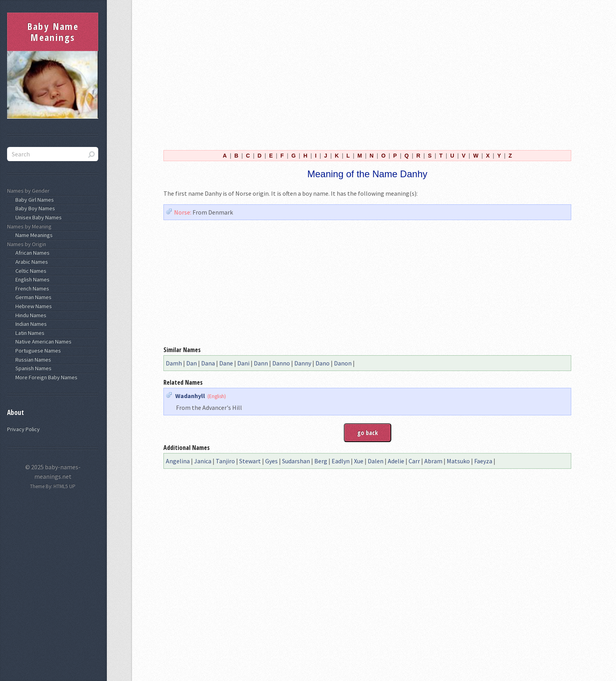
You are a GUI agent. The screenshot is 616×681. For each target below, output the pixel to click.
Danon (343, 363)
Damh (174, 363)
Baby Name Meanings (53, 32)
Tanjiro (225, 461)
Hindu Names (30, 315)
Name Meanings (33, 235)
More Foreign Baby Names (45, 377)
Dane (226, 363)
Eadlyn (341, 461)
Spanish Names (32, 368)
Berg (321, 461)
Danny (303, 363)
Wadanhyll (190, 396)
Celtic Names (30, 271)
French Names (31, 288)
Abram (433, 461)
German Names (32, 297)
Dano (323, 363)
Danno (281, 363)
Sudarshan (296, 461)
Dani (243, 363)
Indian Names (30, 324)
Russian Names (32, 360)
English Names (31, 279)
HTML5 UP (64, 486)
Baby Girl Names (33, 200)
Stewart (250, 461)
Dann (261, 363)
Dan (192, 363)
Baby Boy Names (34, 208)
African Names (31, 253)
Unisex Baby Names (37, 217)
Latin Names (29, 333)
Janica (203, 461)
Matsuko (458, 461)
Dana (208, 363)
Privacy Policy (23, 429)
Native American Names (42, 341)
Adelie (396, 461)
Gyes (271, 461)
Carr (414, 461)
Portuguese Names (37, 351)
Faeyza (483, 461)
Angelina (178, 461)
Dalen (376, 461)
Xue (359, 461)
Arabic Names (30, 262)
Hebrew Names (32, 306)
